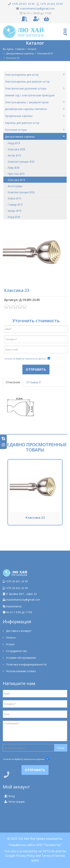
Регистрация (14, 802)
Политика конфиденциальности (26, 664)
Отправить (36, 369)
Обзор (61, 748)
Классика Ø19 (45, 53)
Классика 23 (35, 517)
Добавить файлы (15, 748)
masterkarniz (12, 606)
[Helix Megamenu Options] (65, 32)
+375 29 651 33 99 (17, 581)
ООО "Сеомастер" (49, 845)
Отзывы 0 (34, 382)
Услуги (10, 644)
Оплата (10, 638)
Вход (10, 796)
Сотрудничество (16, 651)
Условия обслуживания (21, 658)
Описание (13, 382)
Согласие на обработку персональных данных (25, 359)
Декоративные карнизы (20, 53)
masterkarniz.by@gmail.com (23, 600)
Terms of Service (53, 856)
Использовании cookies (21, 671)
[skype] (3, 438)
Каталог (32, 49)
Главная (20, 49)
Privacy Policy (25, 856)
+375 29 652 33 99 (17, 588)
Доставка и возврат (18, 631)
